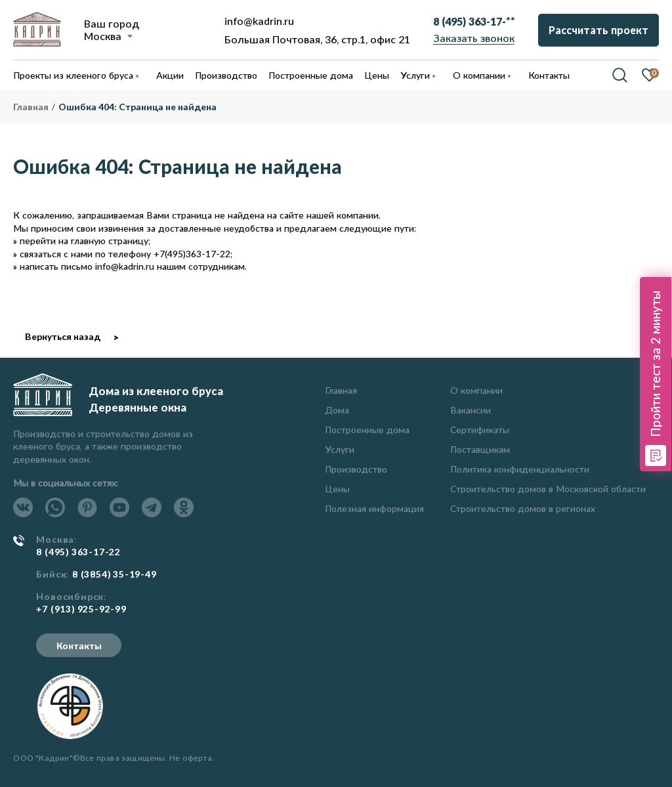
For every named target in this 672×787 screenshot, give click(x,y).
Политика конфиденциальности (520, 469)
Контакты (79, 646)
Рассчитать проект (598, 30)
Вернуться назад (63, 336)
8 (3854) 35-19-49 (115, 574)
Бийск (51, 574)
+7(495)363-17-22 (192, 254)
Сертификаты (480, 430)
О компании (476, 390)
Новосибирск (70, 597)
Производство (356, 469)
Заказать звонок (474, 38)
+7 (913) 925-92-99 (81, 609)
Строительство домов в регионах (523, 508)
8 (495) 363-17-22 (78, 552)
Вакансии (471, 410)
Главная (341, 390)
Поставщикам (480, 449)
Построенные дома (311, 75)
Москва (103, 35)
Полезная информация (374, 508)
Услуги (340, 449)
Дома (337, 410)
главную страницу (110, 241)
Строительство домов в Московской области (548, 489)
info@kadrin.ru (259, 21)
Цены (337, 489)
